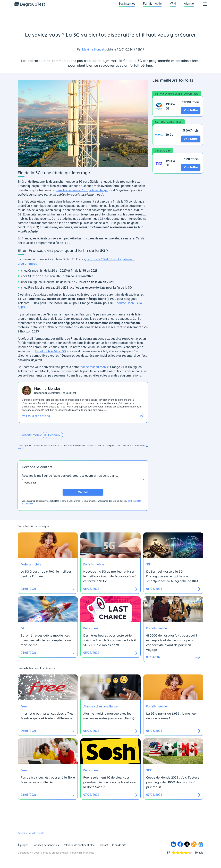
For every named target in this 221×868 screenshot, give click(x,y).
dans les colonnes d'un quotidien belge (82, 190)
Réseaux (54, 435)
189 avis (198, 853)
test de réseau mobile (94, 367)
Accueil (22, 833)
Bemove (64, 853)
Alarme (189, 3)
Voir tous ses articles (36, 416)
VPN (173, 3)
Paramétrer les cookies (82, 853)
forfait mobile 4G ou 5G (50, 351)
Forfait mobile (152, 3)
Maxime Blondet (93, 49)
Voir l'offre (191, 110)
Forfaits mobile (31, 435)
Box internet (127, 3)
